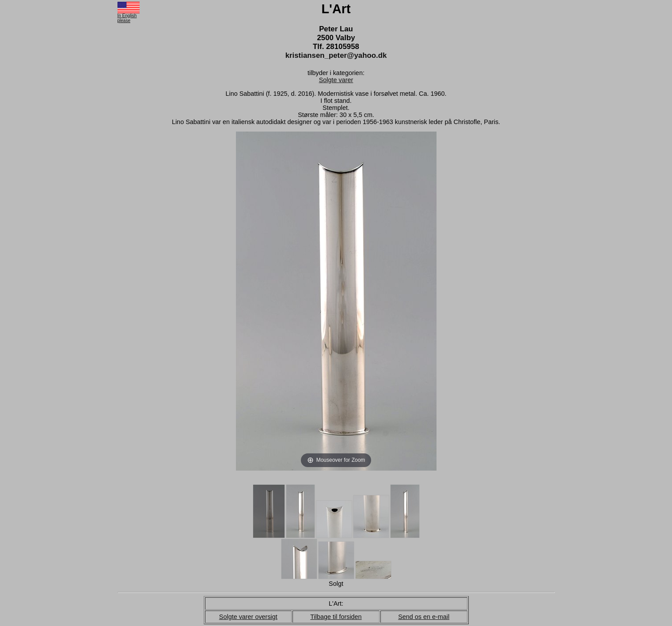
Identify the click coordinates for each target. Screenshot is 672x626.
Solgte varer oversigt (248, 617)
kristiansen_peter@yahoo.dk (336, 55)
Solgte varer (336, 80)
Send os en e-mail (424, 617)
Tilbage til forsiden (336, 617)
